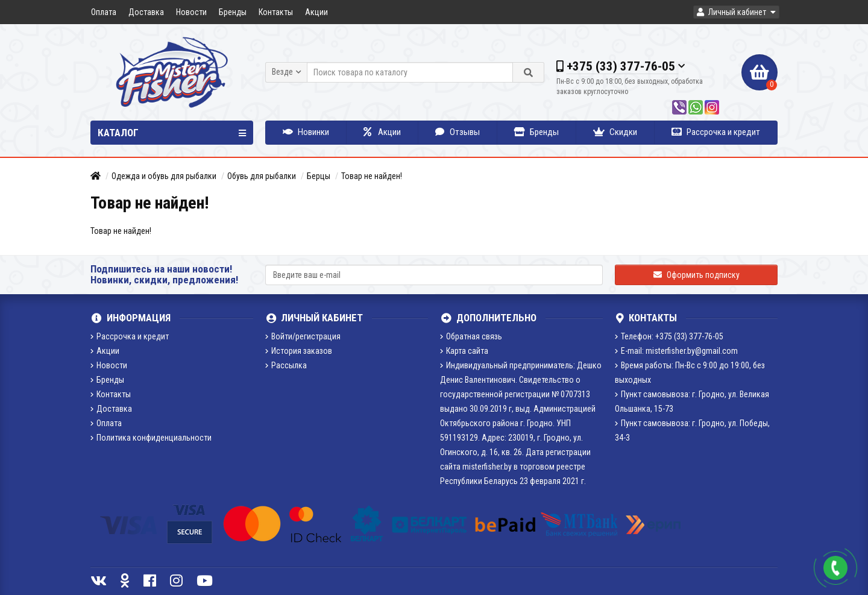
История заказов (299, 351)
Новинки (306, 132)
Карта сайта (464, 351)
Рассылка (286, 365)
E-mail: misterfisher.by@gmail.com (676, 351)
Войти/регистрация (303, 336)
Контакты (276, 12)
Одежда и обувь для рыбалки (164, 176)
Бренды (233, 12)
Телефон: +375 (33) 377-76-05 (669, 336)
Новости (191, 12)
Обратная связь (471, 336)
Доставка (146, 12)
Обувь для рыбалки (262, 176)
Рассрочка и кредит (716, 132)
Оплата (104, 12)
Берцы (319, 176)
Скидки (615, 132)
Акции (316, 12)
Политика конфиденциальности (151, 438)
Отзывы (458, 132)
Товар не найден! (372, 176)
